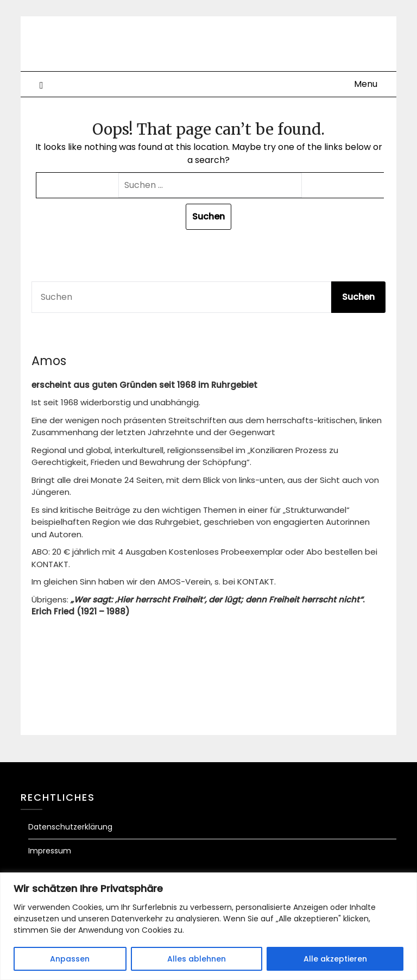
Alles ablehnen (197, 959)
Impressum (50, 851)
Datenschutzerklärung (70, 827)
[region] (208, 926)
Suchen (358, 297)
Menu (366, 84)
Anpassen (70, 959)
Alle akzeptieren (335, 959)
